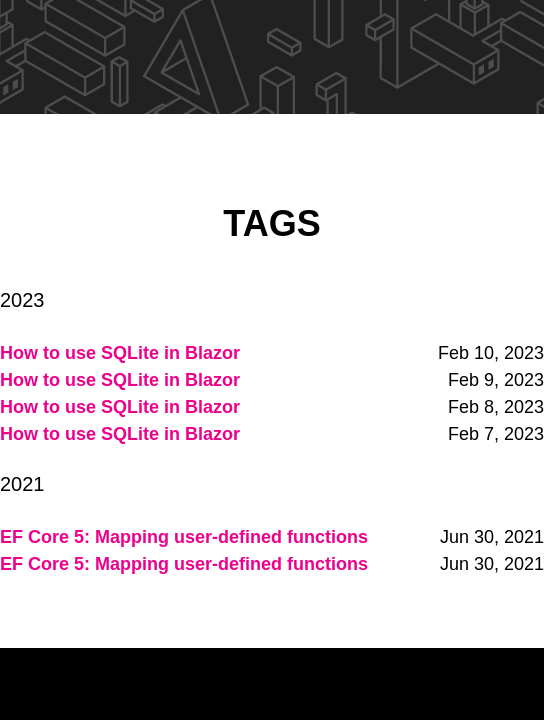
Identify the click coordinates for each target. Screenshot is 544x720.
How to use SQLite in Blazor (120, 353)
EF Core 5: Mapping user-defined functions (184, 537)
